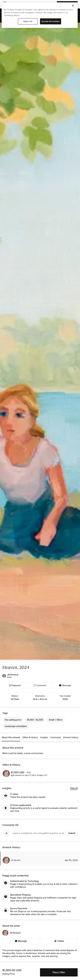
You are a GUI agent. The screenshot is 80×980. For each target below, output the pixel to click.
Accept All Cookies (51, 21)
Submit (72, 833)
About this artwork (11, 737)
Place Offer (59, 972)
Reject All (28, 21)
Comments (56, 737)
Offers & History (30, 737)
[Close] (73, 6)
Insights (44, 737)
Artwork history (71, 737)
